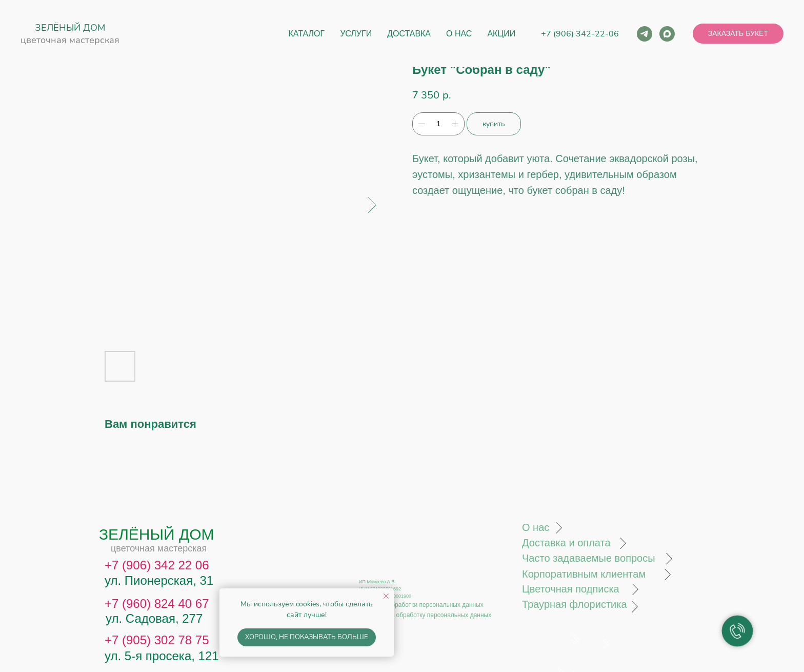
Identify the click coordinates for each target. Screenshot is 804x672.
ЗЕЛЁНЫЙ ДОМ (70, 28)
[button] (738, 34)
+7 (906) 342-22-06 (580, 34)
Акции (501, 34)
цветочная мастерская (70, 40)
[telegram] (645, 34)
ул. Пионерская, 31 (159, 580)
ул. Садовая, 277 (154, 618)
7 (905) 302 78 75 (160, 640)
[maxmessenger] (667, 34)
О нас (459, 34)
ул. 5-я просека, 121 (162, 656)
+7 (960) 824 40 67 (157, 604)
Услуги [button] (356, 34)
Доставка (409, 34)
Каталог (307, 34)
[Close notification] (386, 596)
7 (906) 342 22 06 (160, 565)
